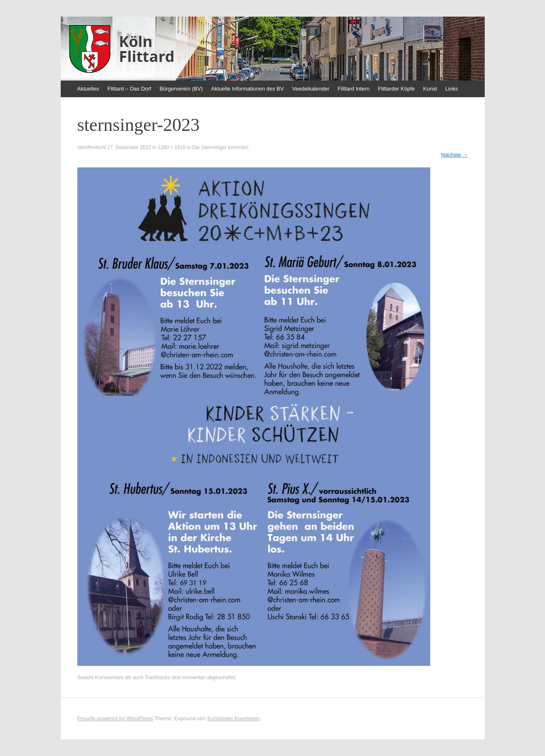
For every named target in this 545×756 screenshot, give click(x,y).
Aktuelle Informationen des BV (248, 89)
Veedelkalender (311, 89)
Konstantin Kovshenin (234, 718)
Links (451, 89)
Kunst (430, 89)
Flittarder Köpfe (396, 89)
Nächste (454, 155)
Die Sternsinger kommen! (221, 147)
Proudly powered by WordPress (115, 718)
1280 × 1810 (171, 147)
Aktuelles (88, 89)
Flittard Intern (354, 89)
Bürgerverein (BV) (181, 89)
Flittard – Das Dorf (129, 89)
